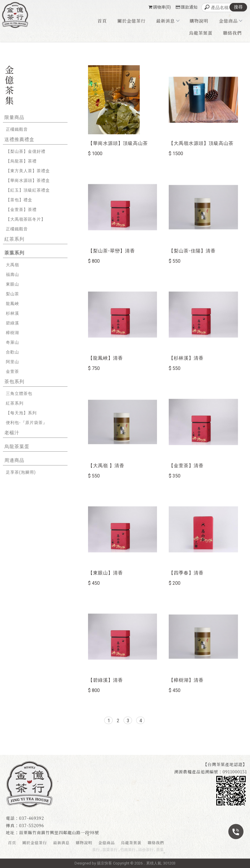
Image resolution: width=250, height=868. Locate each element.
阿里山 (12, 362)
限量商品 (14, 117)
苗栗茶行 (110, 850)
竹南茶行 (128, 850)
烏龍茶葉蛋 (201, 33)
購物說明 (199, 21)
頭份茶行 (146, 850)
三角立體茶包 (19, 393)
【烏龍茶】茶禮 (21, 161)
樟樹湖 (12, 333)
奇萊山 (12, 342)
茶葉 (160, 850)
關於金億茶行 (131, 21)
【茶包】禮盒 (19, 200)
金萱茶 (12, 371)
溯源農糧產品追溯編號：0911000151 (211, 772)
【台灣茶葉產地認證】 (225, 764)
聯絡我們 (232, 33)
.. (144, 863)
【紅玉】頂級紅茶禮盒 (28, 190)
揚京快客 (104, 863)
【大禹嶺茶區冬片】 (26, 219)
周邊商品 (14, 460)
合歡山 (12, 352)
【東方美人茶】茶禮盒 (28, 171)
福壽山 (12, 274)
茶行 (96, 850)
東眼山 (12, 284)
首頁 (102, 21)
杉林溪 (12, 313)
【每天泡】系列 (21, 413)
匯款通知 (187, 7)
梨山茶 (12, 294)
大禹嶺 (12, 265)
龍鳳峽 (12, 304)
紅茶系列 (14, 239)
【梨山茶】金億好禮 (26, 151)
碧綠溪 (12, 323)
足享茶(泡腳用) (21, 472)
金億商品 (230, 21)
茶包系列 (14, 382)
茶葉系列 (14, 253)
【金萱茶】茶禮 (21, 210)
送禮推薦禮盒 (19, 139)
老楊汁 (12, 433)
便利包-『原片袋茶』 (27, 423)
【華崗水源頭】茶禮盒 (28, 180)
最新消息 (168, 21)
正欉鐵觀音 (17, 129)
